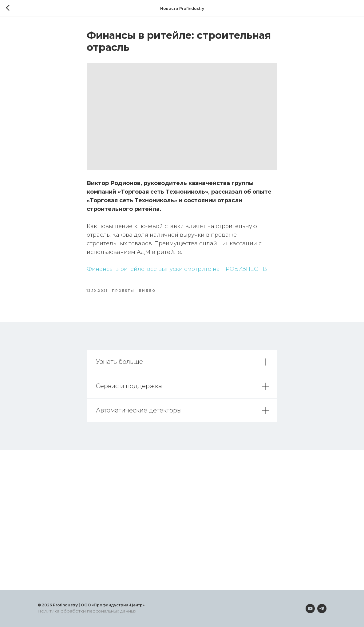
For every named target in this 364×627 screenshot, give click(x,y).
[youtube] (310, 609)
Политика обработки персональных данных (87, 611)
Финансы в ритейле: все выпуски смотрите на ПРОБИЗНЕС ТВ (177, 269)
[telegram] (322, 609)
